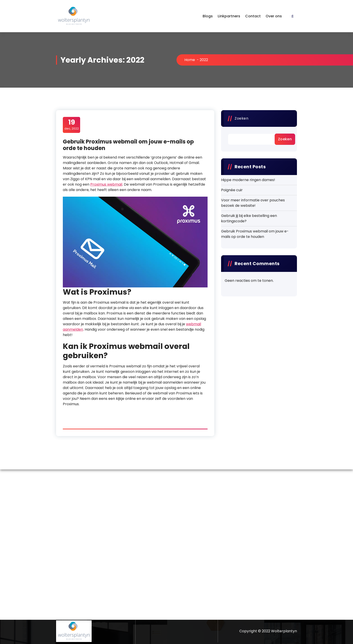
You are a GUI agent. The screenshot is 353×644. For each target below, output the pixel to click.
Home (190, 60)
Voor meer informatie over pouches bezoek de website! (253, 203)
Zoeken (241, 118)
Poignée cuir (232, 190)
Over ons (274, 16)
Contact (253, 16)
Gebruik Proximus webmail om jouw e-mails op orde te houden (128, 145)
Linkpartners (229, 16)
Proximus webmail (106, 184)
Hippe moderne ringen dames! (248, 180)
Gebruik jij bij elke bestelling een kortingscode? (249, 218)
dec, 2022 (72, 125)
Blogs (208, 16)
